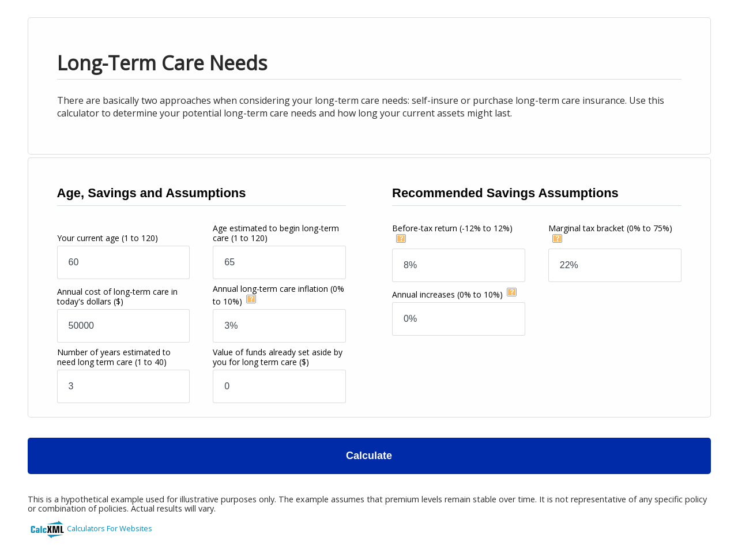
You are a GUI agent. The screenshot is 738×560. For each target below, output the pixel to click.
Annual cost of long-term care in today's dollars (117, 296)
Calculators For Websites (110, 528)
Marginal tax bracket (610, 228)
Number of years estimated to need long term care (114, 357)
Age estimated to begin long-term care (276, 233)
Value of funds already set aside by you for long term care (278, 357)
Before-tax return (452, 228)
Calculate (369, 456)
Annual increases (447, 294)
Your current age (108, 238)
